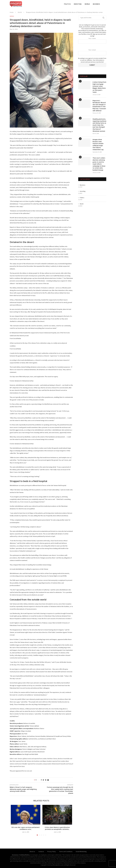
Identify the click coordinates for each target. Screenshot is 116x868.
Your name (92, 41)
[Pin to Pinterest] (46, 780)
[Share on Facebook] (41, 780)
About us (32, 852)
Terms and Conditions (66, 852)
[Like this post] (37, 780)
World (87, 4)
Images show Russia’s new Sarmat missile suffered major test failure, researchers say (98, 144)
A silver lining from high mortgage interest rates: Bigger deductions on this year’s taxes (99, 87)
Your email (92, 52)
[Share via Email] (48, 780)
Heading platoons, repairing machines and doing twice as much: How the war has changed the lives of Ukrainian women (99, 125)
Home (12, 12)
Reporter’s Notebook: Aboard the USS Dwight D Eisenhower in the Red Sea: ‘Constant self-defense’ (99, 106)
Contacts (41, 852)
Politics (67, 4)
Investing (78, 4)
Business (96, 4)
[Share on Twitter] (43, 780)
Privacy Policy (52, 852)
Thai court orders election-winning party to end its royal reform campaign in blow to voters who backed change (99, 164)
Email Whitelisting (81, 852)
